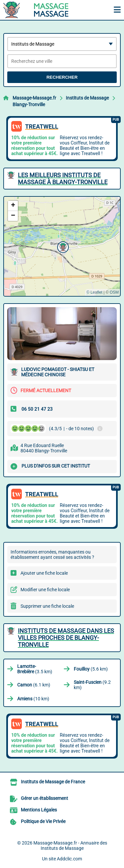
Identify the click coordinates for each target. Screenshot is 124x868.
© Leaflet (94, 292)
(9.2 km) (92, 685)
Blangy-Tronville (29, 104)
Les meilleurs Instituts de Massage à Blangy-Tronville (63, 179)
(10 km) (33, 699)
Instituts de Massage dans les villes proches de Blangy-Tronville (66, 638)
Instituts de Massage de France (53, 782)
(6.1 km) (34, 685)
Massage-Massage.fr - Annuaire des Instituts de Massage (70, 846)
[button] (62, 246)
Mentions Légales (39, 810)
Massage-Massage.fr (34, 98)
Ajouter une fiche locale (44, 573)
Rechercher (62, 77)
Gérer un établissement (44, 798)
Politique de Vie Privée (43, 821)
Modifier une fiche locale (45, 590)
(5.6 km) (91, 669)
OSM (114, 292)
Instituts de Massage (87, 98)
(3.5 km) (35, 669)
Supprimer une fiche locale (47, 606)
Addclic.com (69, 859)
